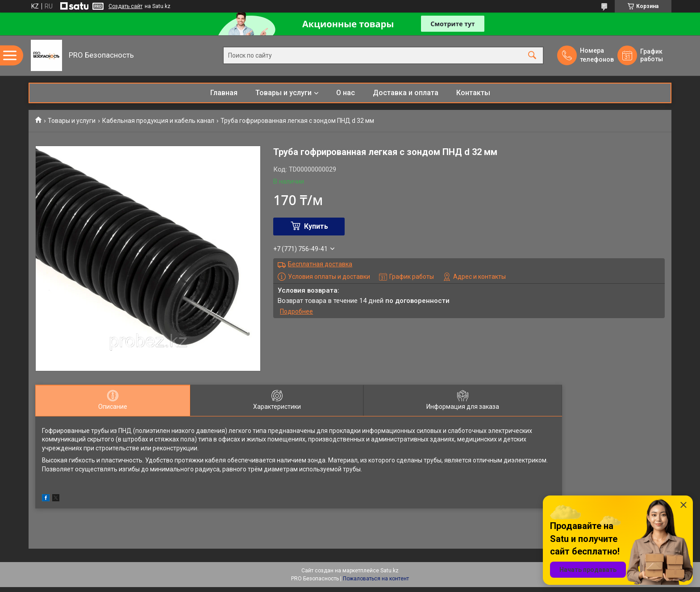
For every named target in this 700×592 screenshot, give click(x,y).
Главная (224, 93)
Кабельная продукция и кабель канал (158, 121)
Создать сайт (125, 6)
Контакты (473, 93)
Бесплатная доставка (320, 264)
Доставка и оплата (406, 93)
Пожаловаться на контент (376, 579)
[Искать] (532, 56)
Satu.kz (390, 571)
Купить (316, 226)
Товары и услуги (283, 93)
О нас (346, 93)
